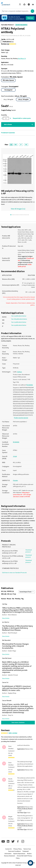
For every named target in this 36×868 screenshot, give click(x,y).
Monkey (18, 599)
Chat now (30, 18)
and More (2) (22, 59)
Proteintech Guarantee (8, 133)
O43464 (15, 480)
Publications (7, 42)
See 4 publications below (19, 325)
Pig (22, 599)
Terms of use (27, 849)
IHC (26, 145)
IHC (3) (10, 594)
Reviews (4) (5, 44)
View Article (6, 618)
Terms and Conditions (14, 851)
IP (21, 145)
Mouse (9, 599)
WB (16, 145)
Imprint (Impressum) (19, 854)
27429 (15, 456)
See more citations (18, 723)
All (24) (4, 591)
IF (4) (14, 594)
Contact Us (8, 849)
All (11, 145)
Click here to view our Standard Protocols (14, 573)
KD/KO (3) (10, 591)
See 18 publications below (19, 319)
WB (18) (4, 594)
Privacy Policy (17, 849)
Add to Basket (8, 124)
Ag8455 (20, 372)
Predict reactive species (21, 418)
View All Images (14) (18, 209)
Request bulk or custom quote (22, 118)
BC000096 (30, 385)
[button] (30, 863)
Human (4, 599)
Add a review (13, 733)
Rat (13, 599)
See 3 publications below (19, 316)
